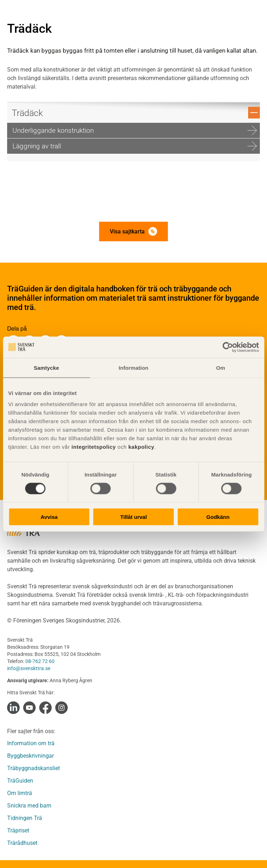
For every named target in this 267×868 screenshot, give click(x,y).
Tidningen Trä (25, 818)
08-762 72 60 (40, 661)
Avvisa (49, 517)
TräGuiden (20, 781)
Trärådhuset (22, 843)
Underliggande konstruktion (135, 130)
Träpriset (18, 830)
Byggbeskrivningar (30, 756)
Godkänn (218, 517)
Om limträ (20, 793)
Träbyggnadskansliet (34, 768)
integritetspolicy (93, 447)
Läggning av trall (135, 146)
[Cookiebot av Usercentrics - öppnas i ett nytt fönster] (228, 347)
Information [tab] (134, 367)
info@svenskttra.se (29, 668)
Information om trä (31, 743)
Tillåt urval (133, 517)
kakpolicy (141, 447)
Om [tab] (220, 367)
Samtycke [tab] (47, 367)
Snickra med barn (29, 806)
